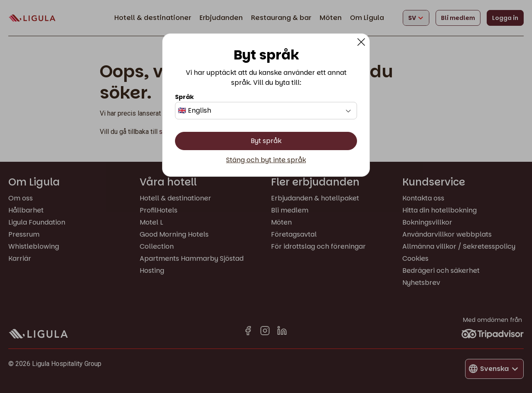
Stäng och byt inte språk (266, 160)
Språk (184, 97)
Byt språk (266, 141)
